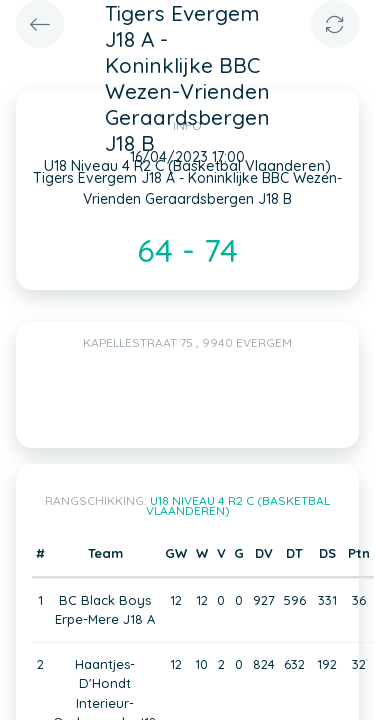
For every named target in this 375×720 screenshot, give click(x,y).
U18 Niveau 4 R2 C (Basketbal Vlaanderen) (238, 505)
